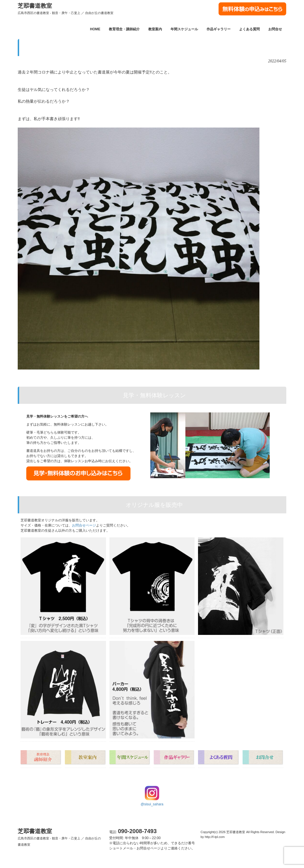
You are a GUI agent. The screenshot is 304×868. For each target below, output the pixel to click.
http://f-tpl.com (215, 837)
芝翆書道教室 (66, 9)
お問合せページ (84, 525)
